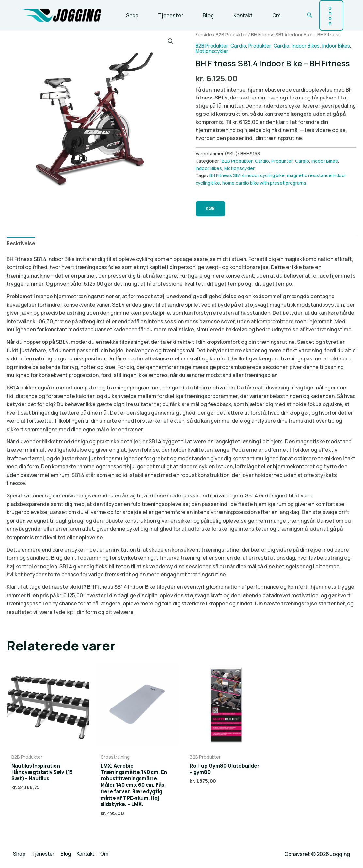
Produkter (264, 41)
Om (265, 13)
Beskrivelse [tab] (22, 240)
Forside (204, 30)
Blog (202, 13)
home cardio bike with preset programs (266, 178)
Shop (131, 13)
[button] (303, 13)
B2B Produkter (232, 30)
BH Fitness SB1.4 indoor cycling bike (248, 171)
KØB (212, 204)
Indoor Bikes (313, 41)
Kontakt (234, 13)
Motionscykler (229, 46)
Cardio (241, 41)
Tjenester (167, 13)
